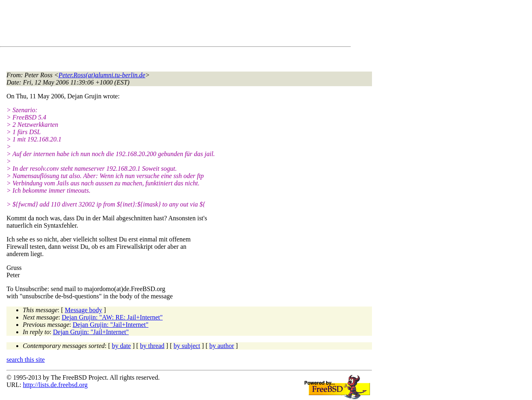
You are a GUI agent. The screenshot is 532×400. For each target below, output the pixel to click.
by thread (152, 346)
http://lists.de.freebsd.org (55, 385)
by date (122, 346)
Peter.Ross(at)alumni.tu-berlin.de (102, 75)
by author (222, 346)
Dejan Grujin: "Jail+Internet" (110, 325)
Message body (84, 310)
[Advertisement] (154, 25)
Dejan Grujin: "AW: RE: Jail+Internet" (112, 317)
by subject (187, 346)
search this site (26, 360)
